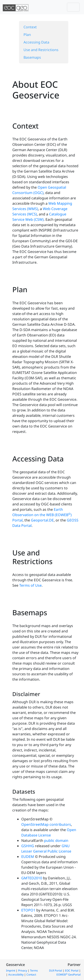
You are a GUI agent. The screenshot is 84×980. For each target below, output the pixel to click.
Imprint (11, 971)
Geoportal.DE (42, 520)
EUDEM (28, 857)
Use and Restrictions (41, 50)
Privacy (23, 971)
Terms (34, 971)
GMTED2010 (32, 878)
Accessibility (16, 975)
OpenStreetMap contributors (46, 824)
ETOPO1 (28, 910)
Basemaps (32, 57)
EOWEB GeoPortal (69, 975)
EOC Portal (72, 971)
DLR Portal (56, 971)
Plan (27, 35)
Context (30, 27)
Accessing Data (36, 42)
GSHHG (28, 846)
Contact (31, 975)
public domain (56, 840)
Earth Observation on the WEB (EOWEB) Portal (42, 515)
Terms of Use (30, 585)
